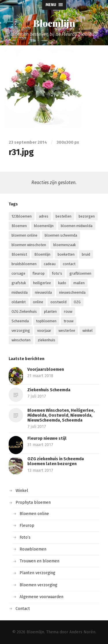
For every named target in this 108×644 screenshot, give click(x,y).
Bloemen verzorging (38, 585)
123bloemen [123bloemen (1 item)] (22, 216)
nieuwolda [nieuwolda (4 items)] (43, 292)
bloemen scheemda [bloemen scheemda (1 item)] (61, 235)
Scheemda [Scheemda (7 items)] (20, 321)
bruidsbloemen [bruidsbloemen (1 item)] (24, 264)
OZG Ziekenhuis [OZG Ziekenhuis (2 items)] (24, 311)
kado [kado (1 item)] (62, 283)
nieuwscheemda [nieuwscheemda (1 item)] (72, 292)
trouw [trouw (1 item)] (69, 321)
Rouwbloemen (33, 549)
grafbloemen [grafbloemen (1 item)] (80, 273)
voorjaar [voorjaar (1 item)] (44, 331)
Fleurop (27, 526)
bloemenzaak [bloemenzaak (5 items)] (65, 245)
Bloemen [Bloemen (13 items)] (19, 226)
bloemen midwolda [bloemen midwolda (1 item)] (77, 226)
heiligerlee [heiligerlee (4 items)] (42, 283)
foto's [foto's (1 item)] (57, 273)
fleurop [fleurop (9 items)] (39, 273)
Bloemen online (34, 514)
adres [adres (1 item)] (44, 216)
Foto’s (25, 537)
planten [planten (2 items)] (50, 311)
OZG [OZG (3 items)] (77, 302)
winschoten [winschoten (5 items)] (21, 340)
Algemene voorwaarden (41, 597)
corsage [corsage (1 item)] (18, 273)
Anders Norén (82, 632)
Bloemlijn (54, 23)
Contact (23, 609)
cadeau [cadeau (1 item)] (50, 264)
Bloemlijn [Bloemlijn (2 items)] (42, 254)
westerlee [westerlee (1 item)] (67, 331)
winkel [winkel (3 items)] (88, 331)
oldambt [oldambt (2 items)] (19, 302)
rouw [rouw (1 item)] (68, 311)
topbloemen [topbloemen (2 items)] (46, 321)
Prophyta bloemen (33, 502)
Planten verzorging (37, 573)
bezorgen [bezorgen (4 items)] (87, 216)
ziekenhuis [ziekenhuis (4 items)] (47, 340)
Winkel (22, 491)
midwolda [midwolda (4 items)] (20, 292)
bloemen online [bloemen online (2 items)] (24, 235)
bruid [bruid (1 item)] (86, 254)
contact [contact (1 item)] (69, 264)
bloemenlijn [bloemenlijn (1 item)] (44, 226)
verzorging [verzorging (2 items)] (21, 331)
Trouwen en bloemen (39, 561)
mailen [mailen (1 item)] (79, 283)
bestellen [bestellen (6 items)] (64, 216)
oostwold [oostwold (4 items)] (58, 302)
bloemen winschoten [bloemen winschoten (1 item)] (29, 245)
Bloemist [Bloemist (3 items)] (19, 254)
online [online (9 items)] (38, 302)
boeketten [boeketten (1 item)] (66, 254)
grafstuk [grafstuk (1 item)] (19, 283)
